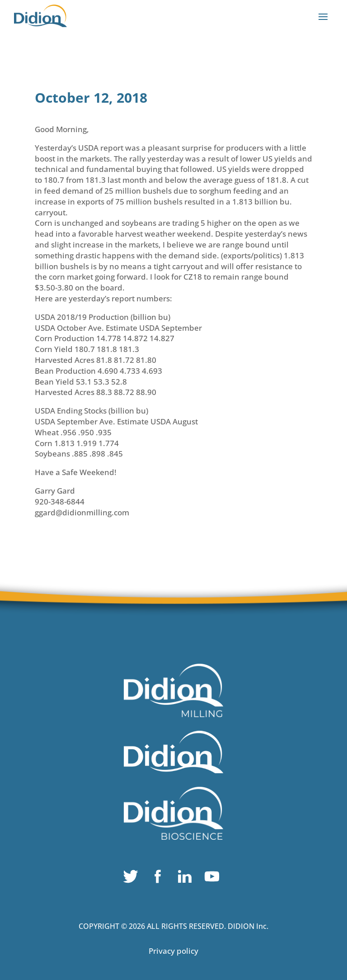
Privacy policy (173, 951)
